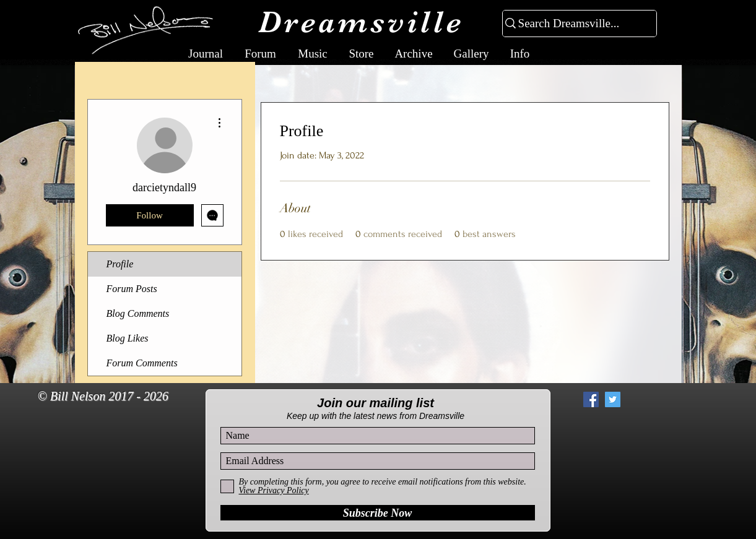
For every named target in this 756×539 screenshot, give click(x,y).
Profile (120, 264)
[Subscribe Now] (378, 513)
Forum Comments (142, 363)
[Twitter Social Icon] (613, 399)
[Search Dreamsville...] (574, 24)
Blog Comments (138, 313)
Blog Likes (128, 338)
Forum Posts (132, 289)
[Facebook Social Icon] (591, 399)
